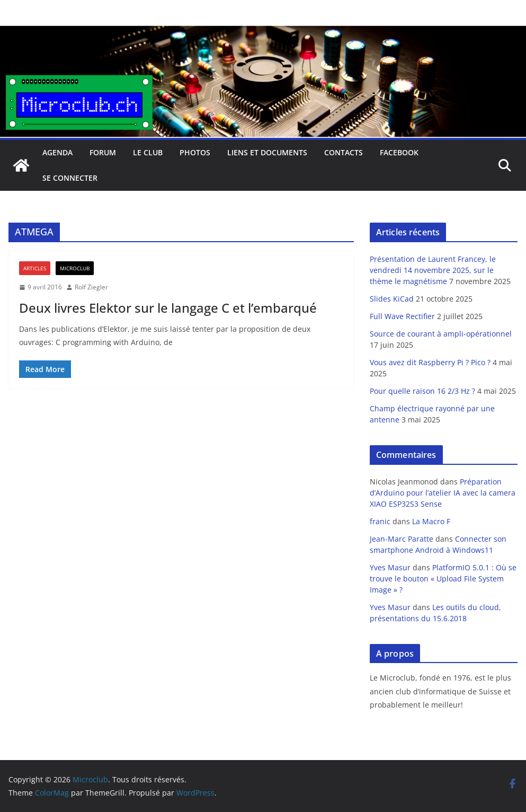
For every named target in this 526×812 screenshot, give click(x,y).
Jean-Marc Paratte (402, 539)
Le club (148, 152)
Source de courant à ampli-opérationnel (441, 334)
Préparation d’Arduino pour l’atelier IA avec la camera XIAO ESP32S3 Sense (443, 493)
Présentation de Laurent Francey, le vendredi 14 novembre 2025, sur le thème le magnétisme (433, 270)
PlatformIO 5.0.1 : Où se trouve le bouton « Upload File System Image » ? (443, 579)
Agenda (57, 152)
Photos (195, 152)
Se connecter (70, 178)
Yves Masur (390, 567)
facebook (399, 152)
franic (380, 521)
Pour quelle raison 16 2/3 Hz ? (422, 391)
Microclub (75, 268)
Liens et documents (267, 152)
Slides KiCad (392, 299)
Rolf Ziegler (91, 287)
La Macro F (431, 521)
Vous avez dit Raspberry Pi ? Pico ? (430, 362)
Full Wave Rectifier (402, 316)
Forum (103, 152)
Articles (35, 268)
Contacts (344, 152)
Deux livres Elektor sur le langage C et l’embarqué (168, 308)
